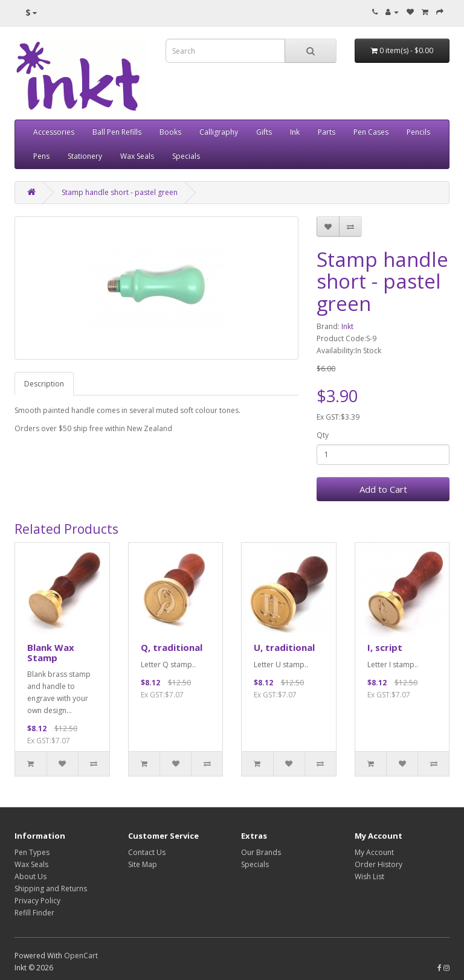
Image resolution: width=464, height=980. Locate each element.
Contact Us (147, 852)
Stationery (85, 156)
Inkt (347, 326)
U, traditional (284, 647)
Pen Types (32, 852)
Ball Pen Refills (117, 132)
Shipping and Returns (51, 889)
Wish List (369, 876)
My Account (374, 852)
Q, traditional (172, 647)
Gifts (264, 132)
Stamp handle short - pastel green (120, 192)
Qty (323, 435)
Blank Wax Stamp (51, 652)
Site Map (143, 864)
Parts (327, 132)
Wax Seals (137, 156)
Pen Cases (371, 132)
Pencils (418, 132)
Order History (379, 864)
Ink (295, 132)
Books (170, 132)
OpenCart (81, 956)
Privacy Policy (37, 901)
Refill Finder (34, 913)
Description (44, 384)
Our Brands (261, 852)
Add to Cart (383, 489)
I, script (385, 647)
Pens (41, 156)
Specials (186, 156)
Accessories (54, 132)
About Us (31, 876)
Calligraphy (219, 132)
